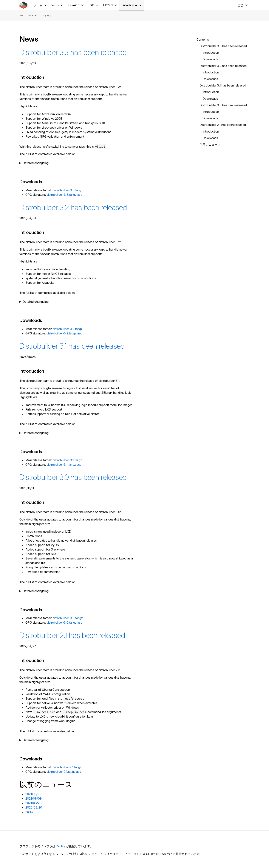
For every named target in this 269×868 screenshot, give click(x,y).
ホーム (38, 5)
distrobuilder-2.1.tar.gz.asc (64, 772)
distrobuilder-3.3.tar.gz (68, 190)
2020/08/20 (34, 807)
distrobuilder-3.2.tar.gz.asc (64, 333)
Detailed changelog (36, 163)
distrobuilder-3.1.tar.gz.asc (64, 465)
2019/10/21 (33, 812)
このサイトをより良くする (37, 854)
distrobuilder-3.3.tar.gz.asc (64, 195)
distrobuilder (130, 5)
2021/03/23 (33, 803)
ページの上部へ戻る (73, 854)
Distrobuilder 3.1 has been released (72, 346)
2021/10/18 (33, 794)
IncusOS (74, 5)
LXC (91, 5)
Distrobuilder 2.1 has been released (72, 635)
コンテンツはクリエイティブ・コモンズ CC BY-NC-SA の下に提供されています (146, 854)
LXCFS (108, 5)
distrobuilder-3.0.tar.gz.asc (64, 622)
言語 (241, 5)
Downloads (210, 59)
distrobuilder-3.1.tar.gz (67, 460)
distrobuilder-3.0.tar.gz (68, 618)
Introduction (211, 53)
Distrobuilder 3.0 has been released (73, 477)
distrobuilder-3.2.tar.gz (68, 329)
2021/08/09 (34, 798)
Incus (55, 5)
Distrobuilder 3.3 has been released (73, 52)
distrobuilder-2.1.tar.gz (67, 767)
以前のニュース (210, 144)
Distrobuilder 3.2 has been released (73, 207)
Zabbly (61, 846)
